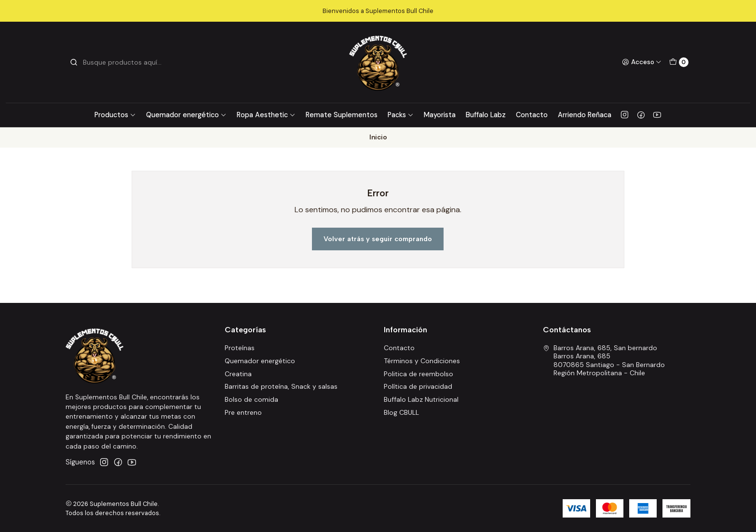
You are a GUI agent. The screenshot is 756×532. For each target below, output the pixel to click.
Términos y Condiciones (422, 361)
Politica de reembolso (418, 374)
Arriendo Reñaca (585, 115)
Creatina (238, 374)
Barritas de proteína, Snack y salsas (281, 386)
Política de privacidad (418, 386)
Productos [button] (115, 115)
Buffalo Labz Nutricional (421, 399)
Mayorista (440, 115)
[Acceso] (642, 62)
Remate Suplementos (342, 115)
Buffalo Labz (486, 115)
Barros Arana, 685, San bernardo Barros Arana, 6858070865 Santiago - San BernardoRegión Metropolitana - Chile (604, 361)
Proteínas (240, 348)
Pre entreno (243, 412)
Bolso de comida (251, 399)
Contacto (532, 115)
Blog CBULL (401, 412)
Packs (401, 115)
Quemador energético (186, 115)
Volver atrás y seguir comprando (378, 239)
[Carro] (679, 62)
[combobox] (119, 62)
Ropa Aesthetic (266, 115)
